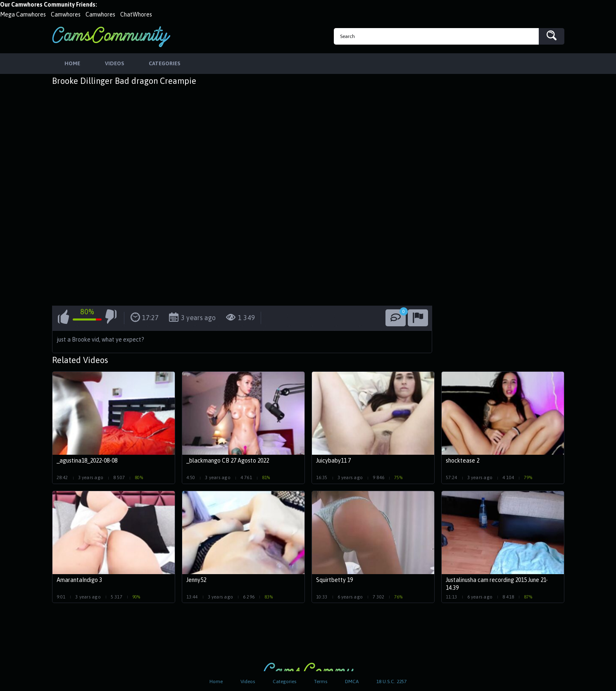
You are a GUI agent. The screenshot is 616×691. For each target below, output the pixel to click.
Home (216, 682)
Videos (248, 682)
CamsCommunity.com (111, 37)
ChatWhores (136, 14)
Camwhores (66, 14)
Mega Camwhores (23, 14)
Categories (284, 682)
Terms (321, 682)
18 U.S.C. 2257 (391, 682)
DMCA (352, 682)
